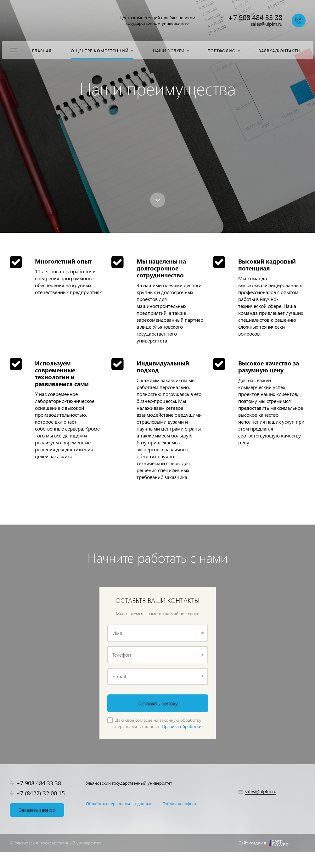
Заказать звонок (37, 810)
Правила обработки (182, 726)
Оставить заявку (158, 703)
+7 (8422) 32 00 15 (40, 793)
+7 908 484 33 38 (255, 17)
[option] (157, 116)
